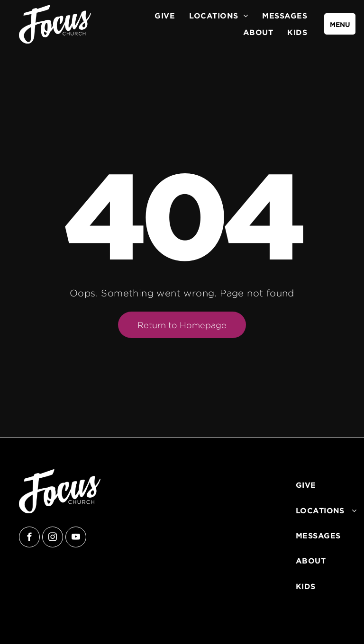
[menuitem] (165, 16)
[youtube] (76, 538)
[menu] (340, 24)
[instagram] (53, 538)
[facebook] (29, 538)
